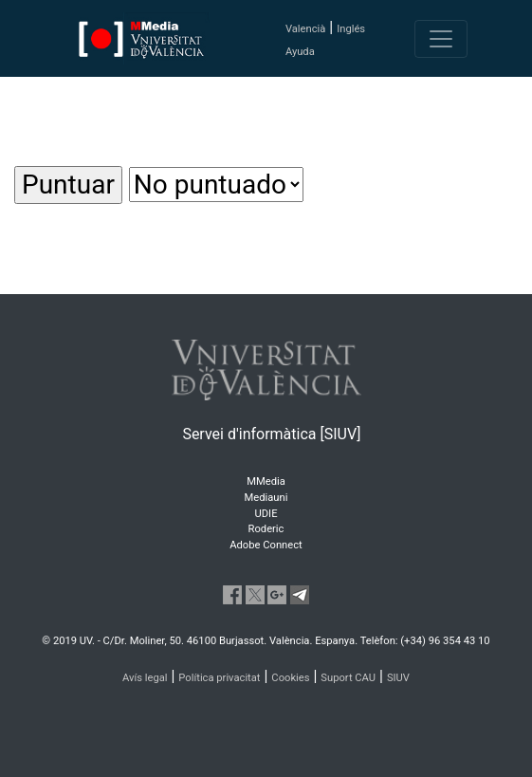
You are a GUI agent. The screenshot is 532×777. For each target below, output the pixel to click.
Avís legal (145, 678)
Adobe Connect (266, 545)
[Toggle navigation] (441, 39)
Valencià (305, 29)
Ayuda (300, 52)
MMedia (266, 481)
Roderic (266, 529)
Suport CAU (348, 678)
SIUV (398, 678)
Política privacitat (219, 678)
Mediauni (266, 498)
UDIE (266, 514)
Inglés (351, 29)
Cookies (290, 678)
